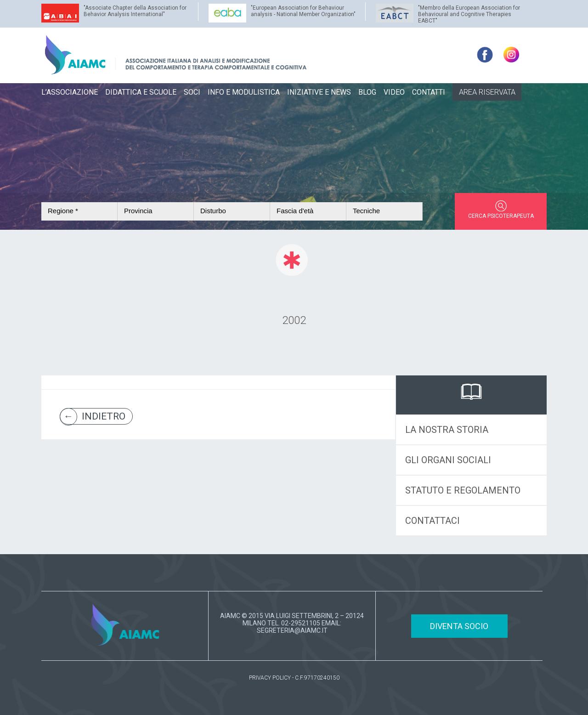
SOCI (192, 92)
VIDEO (394, 92)
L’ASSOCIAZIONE (70, 92)
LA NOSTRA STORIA (447, 430)
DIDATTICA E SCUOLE (141, 92)
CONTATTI (429, 92)
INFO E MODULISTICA (244, 92)
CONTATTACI (433, 521)
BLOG (367, 92)
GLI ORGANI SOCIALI (448, 460)
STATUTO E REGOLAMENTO (463, 490)
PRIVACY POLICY (270, 678)
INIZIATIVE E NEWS (319, 92)
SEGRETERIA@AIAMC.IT (292, 630)
